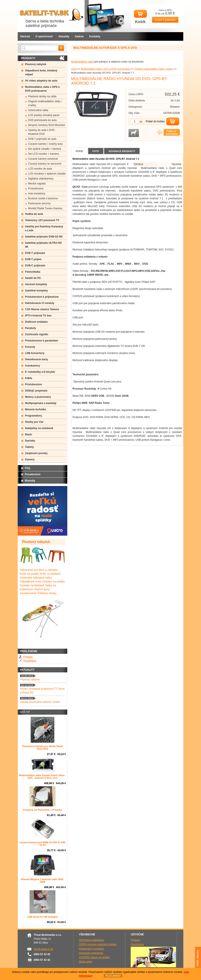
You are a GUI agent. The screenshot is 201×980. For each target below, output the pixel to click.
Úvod (74, 69)
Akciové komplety (36, 284)
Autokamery (32, 366)
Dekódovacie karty (36, 359)
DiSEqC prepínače (36, 391)
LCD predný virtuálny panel (44, 115)
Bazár (29, 434)
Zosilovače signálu (37, 334)
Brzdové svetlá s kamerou (43, 198)
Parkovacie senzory (39, 203)
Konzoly (30, 347)
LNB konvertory (35, 353)
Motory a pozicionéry (38, 397)
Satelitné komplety (36, 291)
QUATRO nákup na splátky (94, 957)
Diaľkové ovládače (36, 322)
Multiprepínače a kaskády (41, 403)
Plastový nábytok (36, 64)
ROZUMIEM (113, 976)
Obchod (25, 36)
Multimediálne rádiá (82, 62)
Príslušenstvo (36, 189)
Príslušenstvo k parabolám (42, 341)
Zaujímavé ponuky (36, 453)
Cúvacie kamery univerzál (43, 159)
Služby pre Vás (34, 422)
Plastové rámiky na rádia (42, 96)
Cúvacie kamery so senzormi (45, 164)
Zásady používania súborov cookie (40, 702)
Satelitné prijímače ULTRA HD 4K (43, 245)
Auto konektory (37, 193)
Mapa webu (86, 962)
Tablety (29, 447)
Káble (29, 378)
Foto (96, 151)
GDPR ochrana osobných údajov (98, 944)
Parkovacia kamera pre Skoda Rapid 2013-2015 (42, 747)
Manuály (30, 481)
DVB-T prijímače (35, 253)
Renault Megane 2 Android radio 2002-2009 (42, 881)
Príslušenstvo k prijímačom (42, 297)
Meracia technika (35, 409)
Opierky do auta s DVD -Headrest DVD (42, 132)
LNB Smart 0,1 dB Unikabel (42, 917)
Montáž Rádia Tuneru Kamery (45, 208)
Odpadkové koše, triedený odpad (41, 72)
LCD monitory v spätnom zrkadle (47, 174)
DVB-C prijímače (35, 266)
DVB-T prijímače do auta (42, 139)
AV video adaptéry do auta (41, 81)
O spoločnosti (44, 36)
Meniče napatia (37, 184)
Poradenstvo (33, 474)
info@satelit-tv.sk (43, 949)
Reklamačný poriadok (91, 949)
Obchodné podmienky (92, 940)
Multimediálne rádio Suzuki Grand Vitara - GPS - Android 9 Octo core (42, 777)
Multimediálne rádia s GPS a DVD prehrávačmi (106, 69)
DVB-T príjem (33, 259)
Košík (140, 17)
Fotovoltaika (33, 272)
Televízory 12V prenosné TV (42, 220)
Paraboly (31, 328)
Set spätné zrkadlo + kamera (45, 149)
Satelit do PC (33, 278)
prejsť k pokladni (165, 20)
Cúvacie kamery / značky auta (45, 144)
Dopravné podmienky (91, 953)
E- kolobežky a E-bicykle (40, 372)
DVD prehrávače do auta (42, 120)
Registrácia (30, 661)
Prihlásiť (28, 657)
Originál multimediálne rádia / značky (154, 69)
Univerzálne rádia (38, 110)
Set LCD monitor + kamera (43, 154)
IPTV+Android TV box (38, 316)
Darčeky (30, 441)
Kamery (30, 459)
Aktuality (64, 36)
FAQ (27, 468)
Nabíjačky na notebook (39, 428)
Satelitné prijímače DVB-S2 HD (44, 237)
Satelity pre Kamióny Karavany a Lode (44, 228)
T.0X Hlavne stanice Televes (42, 309)
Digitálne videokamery (41, 179)
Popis (79, 151)
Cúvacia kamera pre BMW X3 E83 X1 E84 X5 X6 (43, 844)
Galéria (79, 36)
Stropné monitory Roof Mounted (46, 125)
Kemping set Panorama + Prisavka (42, 810)
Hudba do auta (34, 214)
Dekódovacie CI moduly (40, 303)
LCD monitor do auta (40, 169)
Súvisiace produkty (122, 151)
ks (141, 122)
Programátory (34, 416)
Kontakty (95, 36)
